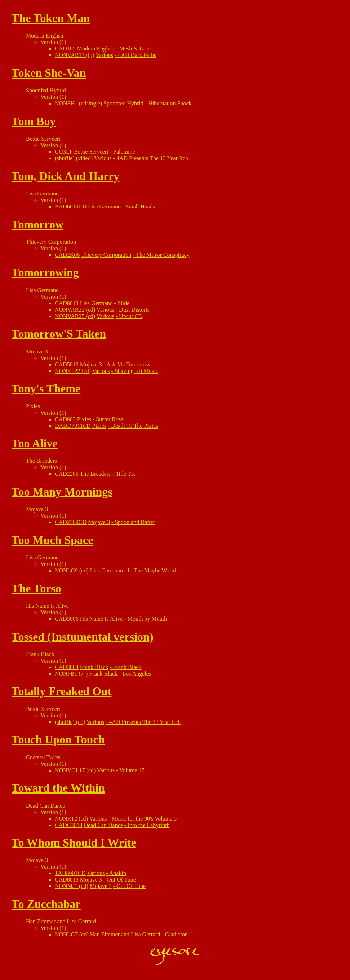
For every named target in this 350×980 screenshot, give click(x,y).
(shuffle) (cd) (70, 722)
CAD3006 (67, 619)
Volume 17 (132, 770)
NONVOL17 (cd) (75, 770)
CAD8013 (67, 303)
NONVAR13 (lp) (74, 55)
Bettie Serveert (91, 152)
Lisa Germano (104, 206)
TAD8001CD (70, 873)
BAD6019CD (71, 206)
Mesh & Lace (135, 49)
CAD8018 (67, 880)
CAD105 (65, 49)
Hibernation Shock (170, 103)
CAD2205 (67, 474)
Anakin (118, 873)
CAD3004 (67, 667)
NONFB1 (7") (71, 674)
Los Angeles (137, 674)
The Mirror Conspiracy (163, 255)
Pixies (84, 419)
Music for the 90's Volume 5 (144, 819)
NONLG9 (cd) (72, 570)
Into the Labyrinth (149, 825)
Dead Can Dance (103, 825)
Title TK (125, 474)
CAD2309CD (71, 522)
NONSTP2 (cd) (73, 371)
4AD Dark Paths (137, 55)
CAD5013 (67, 364)
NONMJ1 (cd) (72, 886)
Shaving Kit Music (136, 371)
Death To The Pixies (134, 426)
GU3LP (64, 152)
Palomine (124, 152)
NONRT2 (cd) (71, 819)
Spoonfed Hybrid (123, 103)
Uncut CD (131, 316)
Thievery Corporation (106, 255)
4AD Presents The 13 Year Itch (152, 158)
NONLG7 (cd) (72, 934)
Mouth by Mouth (147, 619)
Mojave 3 (91, 364)
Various (104, 55)
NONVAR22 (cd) (75, 310)
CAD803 (65, 419)
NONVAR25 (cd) (75, 316)
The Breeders (96, 474)
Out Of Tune (121, 880)
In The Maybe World (152, 570)
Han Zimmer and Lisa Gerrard (125, 934)
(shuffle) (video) (74, 158)
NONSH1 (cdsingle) (78, 103)
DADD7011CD (73, 426)
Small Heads (140, 206)
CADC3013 (68, 825)
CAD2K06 (67, 255)
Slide (123, 303)
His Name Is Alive (101, 619)
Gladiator (176, 934)
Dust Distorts (134, 310)
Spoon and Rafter (135, 522)
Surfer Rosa (110, 419)
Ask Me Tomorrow (128, 364)
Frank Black (94, 667)
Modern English (96, 49)
